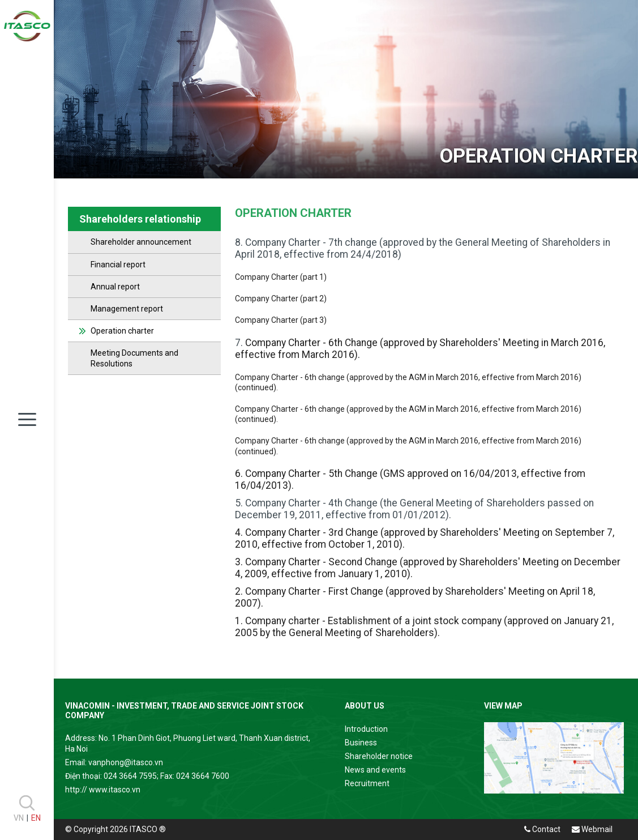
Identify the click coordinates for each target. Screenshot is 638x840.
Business (361, 743)
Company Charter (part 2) (281, 299)
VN (19, 818)
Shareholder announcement (141, 242)
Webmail (592, 829)
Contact (542, 829)
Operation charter (122, 331)
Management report (127, 309)
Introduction (366, 729)
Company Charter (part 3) (281, 320)
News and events (375, 770)
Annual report (115, 287)
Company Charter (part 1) (281, 277)
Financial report (118, 265)
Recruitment (367, 783)
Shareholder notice (379, 756)
